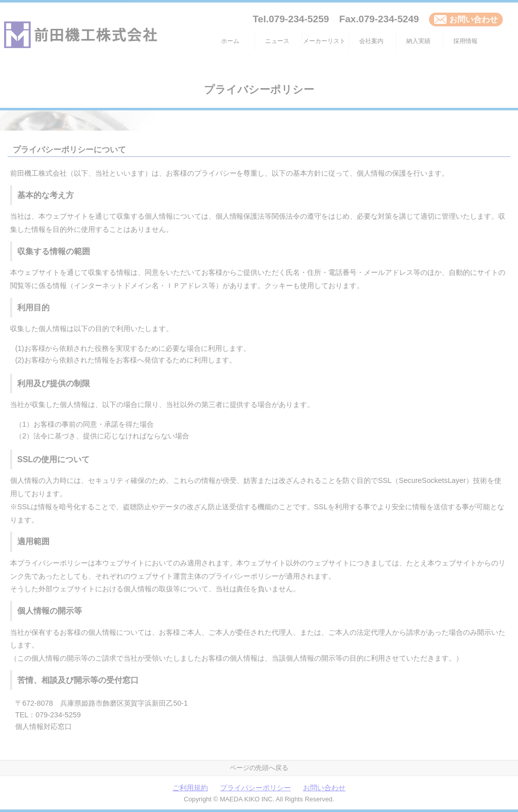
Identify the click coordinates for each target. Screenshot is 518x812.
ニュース (277, 41)
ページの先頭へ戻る (259, 768)
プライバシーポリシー (255, 788)
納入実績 (418, 41)
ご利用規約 (190, 788)
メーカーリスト (324, 41)
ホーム (230, 41)
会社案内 (371, 41)
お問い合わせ (466, 19)
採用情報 (465, 41)
